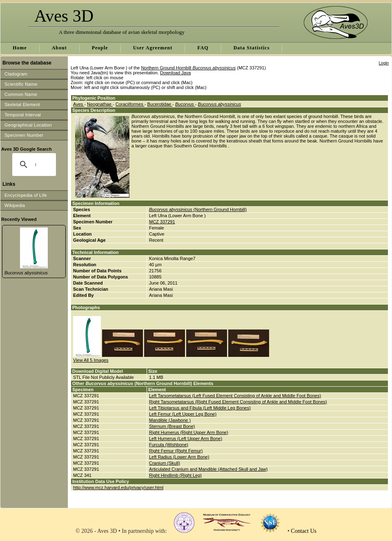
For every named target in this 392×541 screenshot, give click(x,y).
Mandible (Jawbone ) (170, 420)
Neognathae (100, 104)
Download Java (175, 73)
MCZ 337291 (162, 222)
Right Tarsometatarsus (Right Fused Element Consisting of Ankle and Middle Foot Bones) (238, 402)
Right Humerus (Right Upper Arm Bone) (189, 432)
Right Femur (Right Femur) (176, 451)
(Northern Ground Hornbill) (198, 209)
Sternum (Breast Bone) (172, 426)
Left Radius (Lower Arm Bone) (179, 457)
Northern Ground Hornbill (188, 68)
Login (384, 63)
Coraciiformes (130, 104)
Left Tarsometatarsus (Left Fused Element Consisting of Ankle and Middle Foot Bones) (235, 396)
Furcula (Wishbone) (169, 445)
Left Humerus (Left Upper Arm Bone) (186, 439)
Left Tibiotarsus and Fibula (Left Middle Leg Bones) (200, 408)
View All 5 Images (91, 360)
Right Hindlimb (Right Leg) (175, 475)
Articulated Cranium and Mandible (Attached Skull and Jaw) (208, 469)
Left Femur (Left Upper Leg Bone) (183, 414)
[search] (36, 165)
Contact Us (304, 531)
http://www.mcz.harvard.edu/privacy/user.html (118, 488)
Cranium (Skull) (165, 463)
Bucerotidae (160, 104)
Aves (79, 104)
